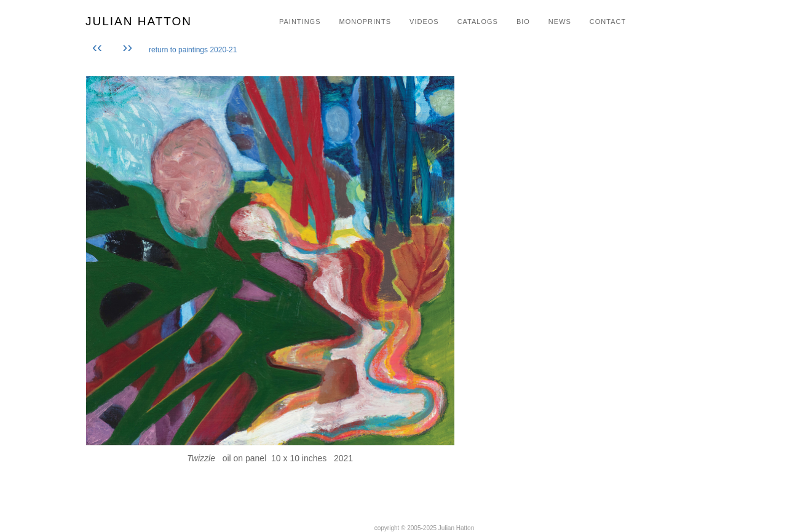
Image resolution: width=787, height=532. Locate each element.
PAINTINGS (300, 22)
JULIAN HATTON (139, 21)
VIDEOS (424, 22)
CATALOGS (478, 22)
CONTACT (608, 22)
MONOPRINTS (365, 22)
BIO (523, 22)
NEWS (560, 22)
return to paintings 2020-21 (193, 50)
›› (127, 47)
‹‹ (99, 47)
